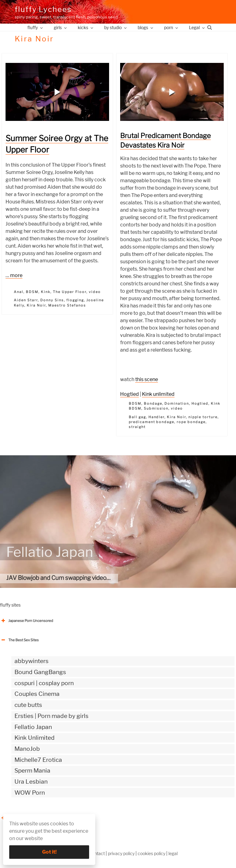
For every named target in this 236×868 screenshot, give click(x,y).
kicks (86, 27)
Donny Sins (52, 300)
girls (61, 27)
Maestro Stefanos (67, 305)
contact (97, 853)
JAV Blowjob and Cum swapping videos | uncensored (76, 578)
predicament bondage (152, 422)
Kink (46, 292)
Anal (19, 292)
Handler (157, 417)
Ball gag (137, 417)
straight (137, 427)
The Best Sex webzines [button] (23, 818)
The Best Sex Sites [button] (19, 640)
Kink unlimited (158, 394)
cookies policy (151, 853)
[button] (57, 92)
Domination (177, 403)
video (95, 292)
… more (14, 275)
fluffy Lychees (43, 9)
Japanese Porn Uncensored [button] (27, 621)
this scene (147, 379)
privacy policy (121, 853)
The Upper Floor (70, 292)
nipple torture (203, 417)
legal (173, 853)
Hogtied (130, 394)
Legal (197, 27)
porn (171, 27)
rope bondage (191, 422)
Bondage (153, 403)
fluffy (35, 27)
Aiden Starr (26, 300)
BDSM (32, 292)
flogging (75, 300)
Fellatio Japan (50, 552)
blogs (146, 27)
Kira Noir (36, 305)
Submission (156, 408)
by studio (116, 27)
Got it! (49, 852)
